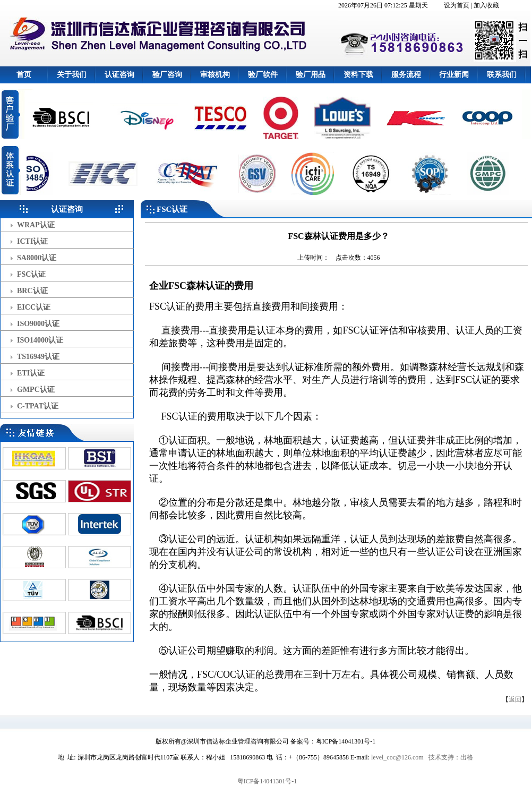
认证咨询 (119, 75)
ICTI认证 (32, 241)
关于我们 (72, 75)
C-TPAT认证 (38, 406)
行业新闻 (454, 75)
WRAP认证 (36, 225)
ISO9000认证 (38, 324)
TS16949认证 (38, 357)
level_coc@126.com (397, 757)
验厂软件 (263, 75)
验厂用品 (311, 75)
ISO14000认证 (40, 340)
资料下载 (358, 75)
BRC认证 (32, 291)
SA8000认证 (37, 258)
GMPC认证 (36, 390)
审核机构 (215, 75)
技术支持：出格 (451, 757)
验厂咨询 (167, 75)
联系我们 (502, 75)
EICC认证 (34, 307)
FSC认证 (31, 274)
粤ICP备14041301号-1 (267, 781)
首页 (24, 75)
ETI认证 (31, 373)
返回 (515, 699)
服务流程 (406, 75)
